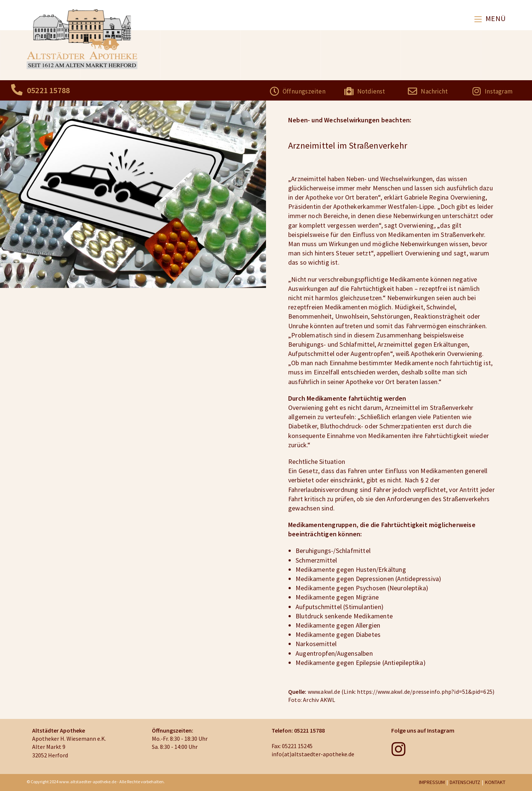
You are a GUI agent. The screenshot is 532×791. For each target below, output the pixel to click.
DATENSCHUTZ (465, 782)
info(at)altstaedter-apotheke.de (313, 754)
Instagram (499, 91)
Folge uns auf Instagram (423, 730)
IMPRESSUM (432, 782)
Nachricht (434, 91)
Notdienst (371, 91)
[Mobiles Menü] (490, 18)
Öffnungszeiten (304, 91)
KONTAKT (495, 782)
